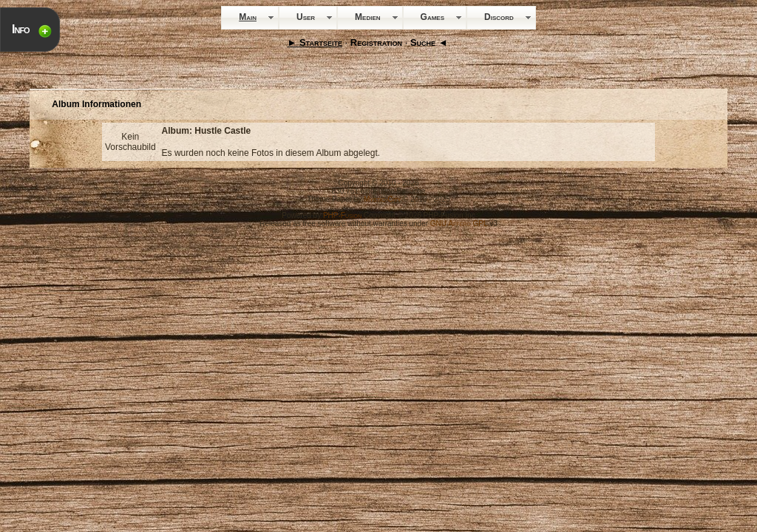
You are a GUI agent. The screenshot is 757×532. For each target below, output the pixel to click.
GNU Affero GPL (459, 224)
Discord (499, 17)
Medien (367, 17)
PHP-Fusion (342, 215)
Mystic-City (382, 199)
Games (432, 17)
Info (21, 29)
